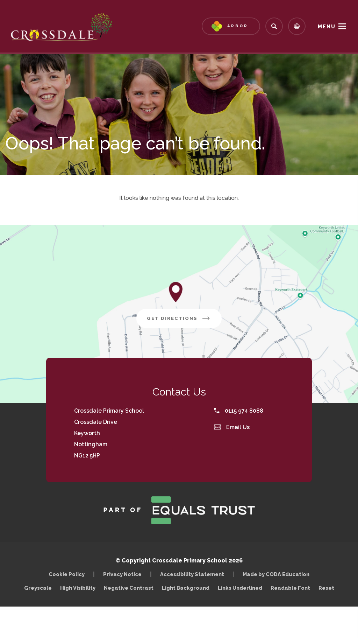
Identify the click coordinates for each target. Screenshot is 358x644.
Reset (326, 588)
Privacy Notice (122, 574)
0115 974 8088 (239, 411)
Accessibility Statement (192, 574)
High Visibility (78, 588)
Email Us (232, 427)
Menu (327, 27)
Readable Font (290, 588)
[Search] (274, 26)
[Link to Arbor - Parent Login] (231, 26)
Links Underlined (240, 588)
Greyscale (38, 588)
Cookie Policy (67, 574)
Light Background (186, 588)
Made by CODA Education (278, 574)
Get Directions (184, 321)
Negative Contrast (129, 588)
